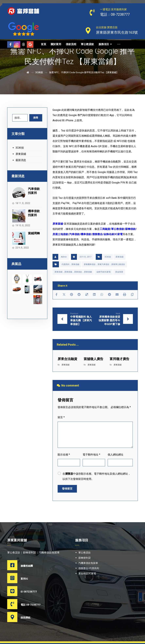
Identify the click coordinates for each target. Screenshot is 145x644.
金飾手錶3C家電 (104, 272)
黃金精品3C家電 (87, 574)
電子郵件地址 (91, 455)
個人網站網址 (116, 455)
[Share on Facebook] (56, 295)
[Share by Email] (117, 295)
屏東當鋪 (119, 257)
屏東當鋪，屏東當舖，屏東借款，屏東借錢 (73, 272)
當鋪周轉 (35, 231)
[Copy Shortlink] (132, 295)
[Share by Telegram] (109, 295)
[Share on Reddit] (79, 295)
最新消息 (21, 160)
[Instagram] (17, 44)
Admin (64, 257)
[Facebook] (10, 44)
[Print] (125, 295)
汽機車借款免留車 (88, 564)
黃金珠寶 (119, 272)
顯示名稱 (64, 455)
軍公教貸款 (85, 553)
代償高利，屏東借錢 (70, 264)
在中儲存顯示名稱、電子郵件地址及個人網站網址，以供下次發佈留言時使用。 (97, 477)
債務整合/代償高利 (89, 569)
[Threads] (10, 51)
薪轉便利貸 (85, 558)
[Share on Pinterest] (72, 295)
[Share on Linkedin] (94, 295)
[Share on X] (64, 295)
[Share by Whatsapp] (102, 295)
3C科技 (108, 257)
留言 (61, 418)
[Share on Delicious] (87, 295)
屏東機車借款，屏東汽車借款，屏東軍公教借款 (104, 264)
